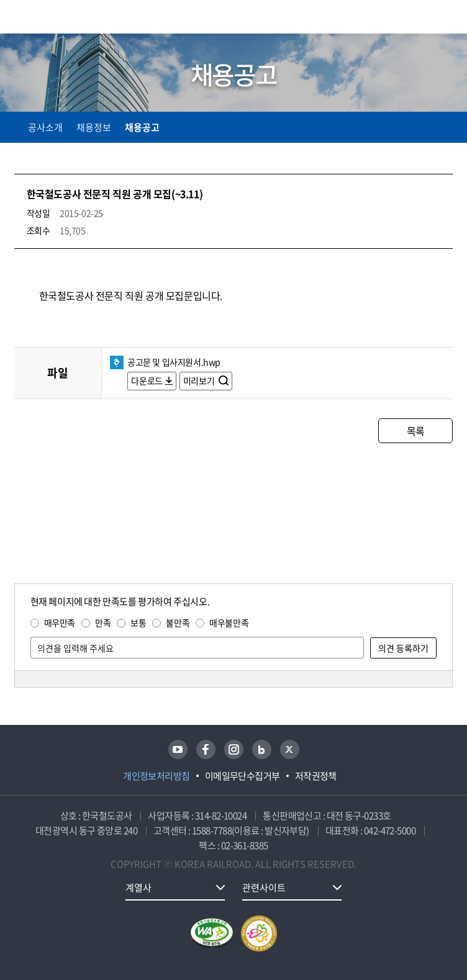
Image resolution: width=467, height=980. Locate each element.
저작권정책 (316, 776)
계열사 (138, 888)
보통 (138, 623)
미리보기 (200, 380)
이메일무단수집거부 (243, 776)
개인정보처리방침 (156, 776)
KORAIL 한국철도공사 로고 (63, 17)
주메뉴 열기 (445, 19)
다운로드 (147, 380)
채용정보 (94, 127)
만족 (103, 623)
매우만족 (60, 623)
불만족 (178, 623)
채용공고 (142, 127)
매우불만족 (229, 623)
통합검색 (419, 19)
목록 (416, 431)
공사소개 (45, 127)
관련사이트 (264, 888)
